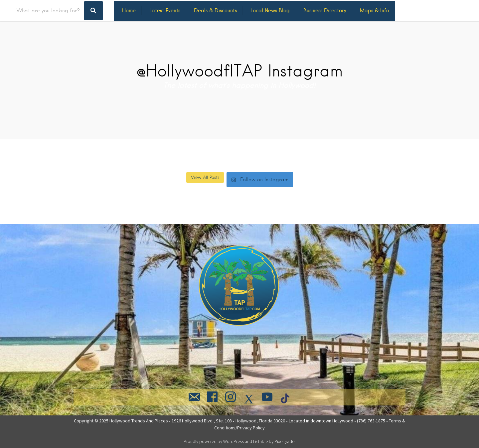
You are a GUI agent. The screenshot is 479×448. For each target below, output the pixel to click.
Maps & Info (375, 10)
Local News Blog (270, 10)
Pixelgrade (284, 441)
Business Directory (325, 10)
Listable (260, 441)
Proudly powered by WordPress (214, 441)
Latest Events (165, 10)
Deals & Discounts (215, 10)
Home (129, 10)
